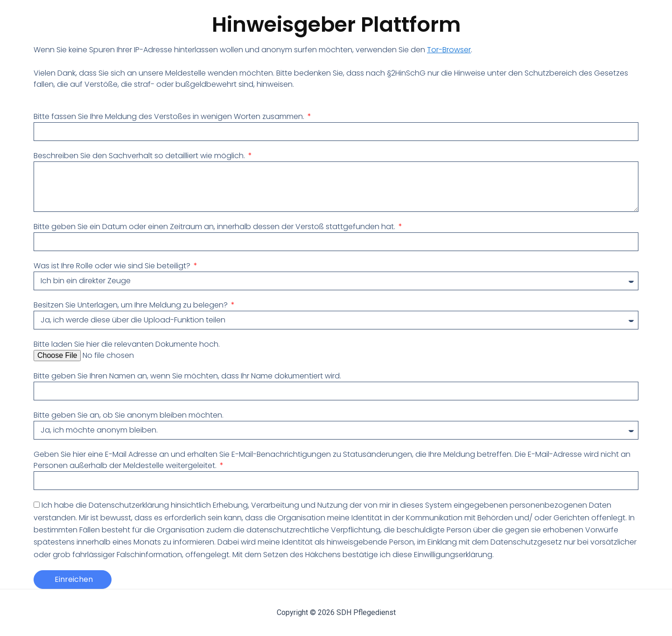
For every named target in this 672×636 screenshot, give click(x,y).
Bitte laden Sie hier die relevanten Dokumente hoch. (127, 344)
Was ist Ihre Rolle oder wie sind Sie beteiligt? (113, 266)
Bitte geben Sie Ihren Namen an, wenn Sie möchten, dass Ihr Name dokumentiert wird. (187, 376)
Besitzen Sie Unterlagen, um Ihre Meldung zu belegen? (132, 305)
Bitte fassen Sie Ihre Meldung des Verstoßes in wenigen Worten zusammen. (170, 116)
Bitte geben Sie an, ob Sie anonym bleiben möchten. (129, 415)
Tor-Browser (449, 50)
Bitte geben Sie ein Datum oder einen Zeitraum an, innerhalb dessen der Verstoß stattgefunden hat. (215, 227)
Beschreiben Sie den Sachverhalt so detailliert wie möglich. (140, 156)
